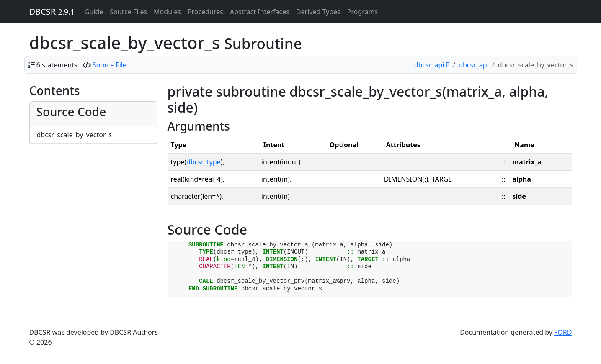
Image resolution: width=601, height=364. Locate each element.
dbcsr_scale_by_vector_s (75, 135)
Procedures (205, 12)
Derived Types (318, 12)
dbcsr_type (204, 162)
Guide (94, 12)
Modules (167, 12)
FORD (563, 332)
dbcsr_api (474, 65)
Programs (362, 12)
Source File (110, 65)
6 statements (57, 65)
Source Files (128, 12)
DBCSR (52, 12)
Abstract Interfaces (260, 12)
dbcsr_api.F (432, 65)
